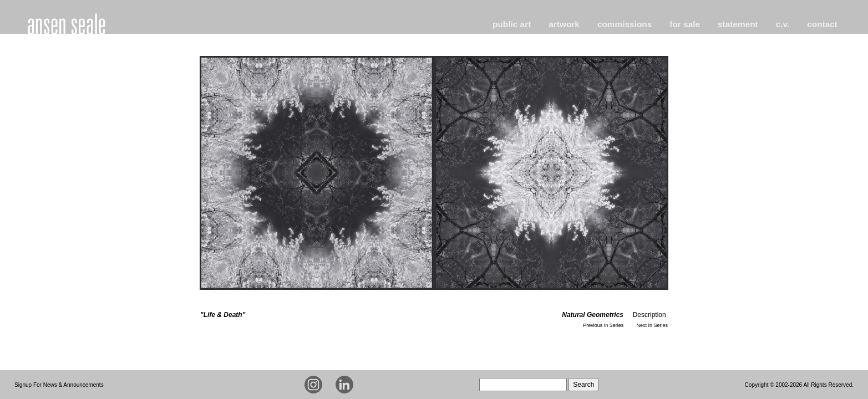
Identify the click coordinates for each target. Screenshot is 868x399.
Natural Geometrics (593, 315)
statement (738, 24)
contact (822, 24)
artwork (564, 24)
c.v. (783, 24)
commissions (625, 24)
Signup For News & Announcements (59, 385)
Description (649, 315)
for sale (685, 24)
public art (512, 24)
